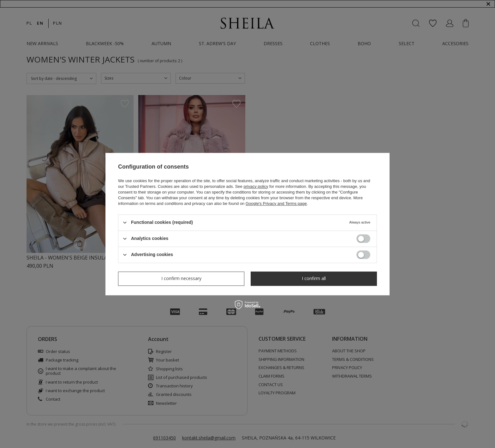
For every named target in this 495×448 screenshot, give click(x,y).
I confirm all (314, 278)
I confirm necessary (181, 278)
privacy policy (256, 186)
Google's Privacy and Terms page (276, 203)
